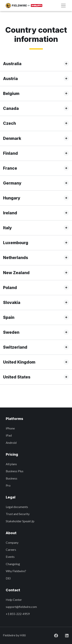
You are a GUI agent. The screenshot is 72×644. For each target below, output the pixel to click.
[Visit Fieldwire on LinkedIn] (64, 635)
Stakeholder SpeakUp (20, 521)
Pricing (12, 454)
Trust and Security (18, 514)
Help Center (14, 600)
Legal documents (17, 507)
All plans (11, 464)
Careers (11, 550)
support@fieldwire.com (21, 607)
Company (12, 542)
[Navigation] (63, 6)
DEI (8, 578)
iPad (9, 435)
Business (12, 478)
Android (11, 443)
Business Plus (15, 471)
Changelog (13, 564)
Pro (8, 485)
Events (10, 557)
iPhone (10, 428)
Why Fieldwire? (16, 571)
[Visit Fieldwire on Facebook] (53, 635)
